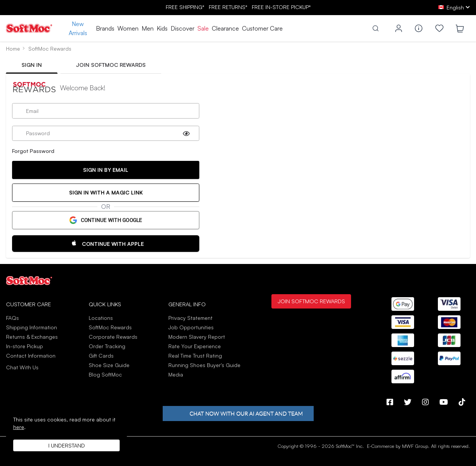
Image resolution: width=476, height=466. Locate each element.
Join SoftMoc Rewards (311, 301)
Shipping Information (32, 327)
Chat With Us (22, 367)
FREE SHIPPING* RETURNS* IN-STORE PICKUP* (238, 7)
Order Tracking (107, 346)
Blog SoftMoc (105, 374)
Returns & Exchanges (32, 337)
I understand (67, 445)
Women (128, 28)
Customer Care (262, 28)
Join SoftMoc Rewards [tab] (111, 65)
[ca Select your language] (454, 7)
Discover (183, 28)
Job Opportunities (191, 327)
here (19, 427)
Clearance (225, 28)
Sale (203, 28)
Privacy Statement (190, 318)
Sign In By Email (106, 170)
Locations (101, 318)
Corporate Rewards (113, 337)
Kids (162, 28)
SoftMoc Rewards (110, 327)
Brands (105, 28)
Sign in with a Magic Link (106, 192)
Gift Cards (101, 356)
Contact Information (31, 356)
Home (13, 49)
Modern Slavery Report (197, 337)
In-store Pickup (25, 346)
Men (148, 28)
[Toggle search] (376, 28)
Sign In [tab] (32, 65)
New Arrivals (78, 28)
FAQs (12, 318)
